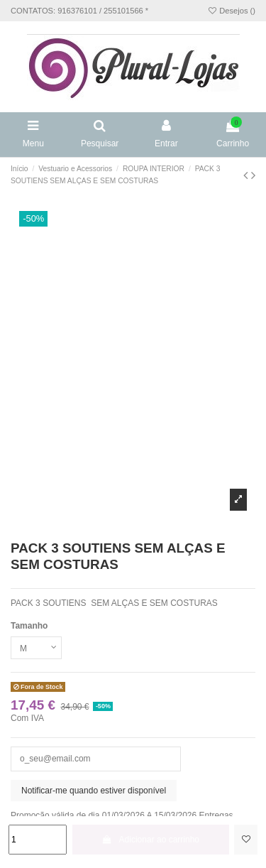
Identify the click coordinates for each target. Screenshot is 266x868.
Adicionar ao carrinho (151, 840)
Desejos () (231, 11)
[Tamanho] (36, 648)
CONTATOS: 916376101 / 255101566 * (79, 11)
